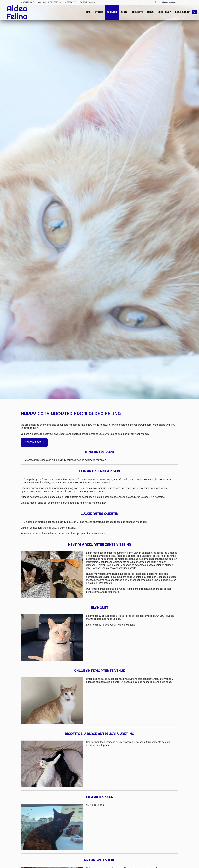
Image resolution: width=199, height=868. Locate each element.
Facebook (165, 407)
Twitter (171, 407)
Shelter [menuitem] (112, 12)
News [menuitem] (150, 12)
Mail (176, 407)
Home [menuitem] (87, 12)
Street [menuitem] (99, 12)
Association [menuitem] (182, 12)
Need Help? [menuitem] (164, 12)
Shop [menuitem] (124, 12)
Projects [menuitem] (137, 12)
